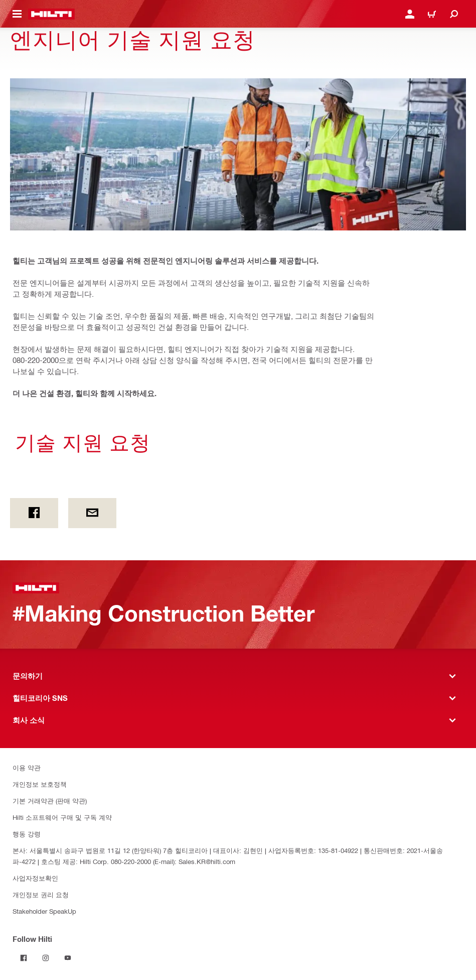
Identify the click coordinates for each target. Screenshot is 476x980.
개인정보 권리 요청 (41, 894)
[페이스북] (34, 513)
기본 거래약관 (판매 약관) (50, 801)
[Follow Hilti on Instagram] (46, 958)
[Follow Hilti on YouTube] (68, 958)
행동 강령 (27, 834)
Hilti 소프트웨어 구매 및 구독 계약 (62, 817)
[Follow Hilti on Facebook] (24, 958)
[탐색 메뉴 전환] (17, 14)
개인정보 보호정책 (40, 784)
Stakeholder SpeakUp (44, 911)
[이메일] (92, 513)
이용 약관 (27, 767)
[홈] (51, 14)
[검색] (454, 14)
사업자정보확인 (35, 878)
